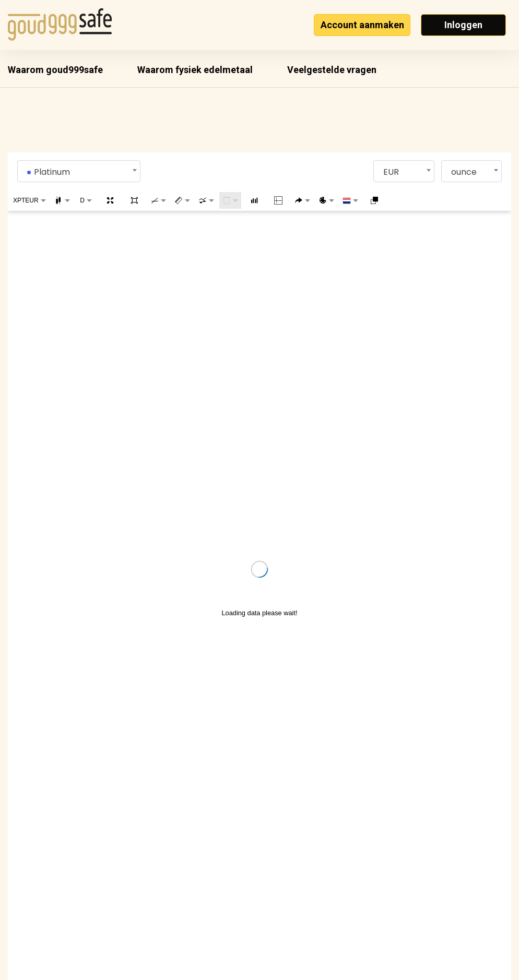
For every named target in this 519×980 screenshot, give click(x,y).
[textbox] (79, 172)
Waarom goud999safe (55, 70)
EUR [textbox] (391, 172)
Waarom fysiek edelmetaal (195, 70)
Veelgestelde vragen (332, 70)
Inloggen (463, 25)
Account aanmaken (362, 25)
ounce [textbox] (464, 172)
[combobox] (79, 171)
